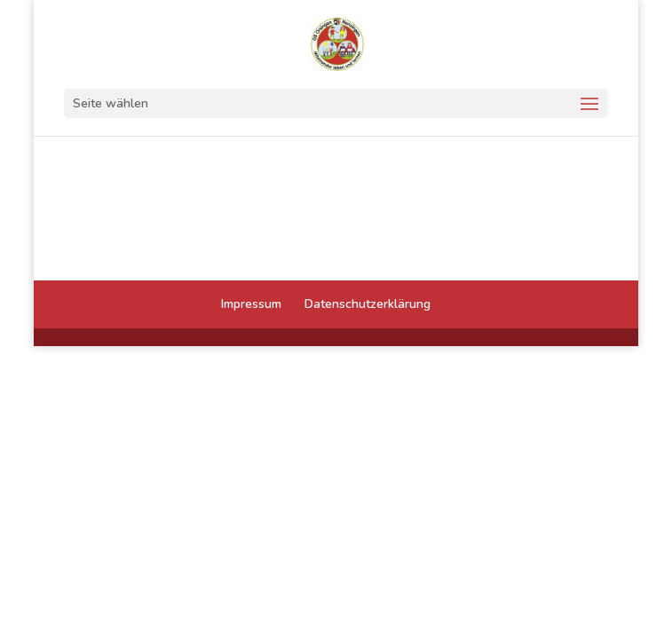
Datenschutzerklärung (368, 304)
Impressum (251, 304)
